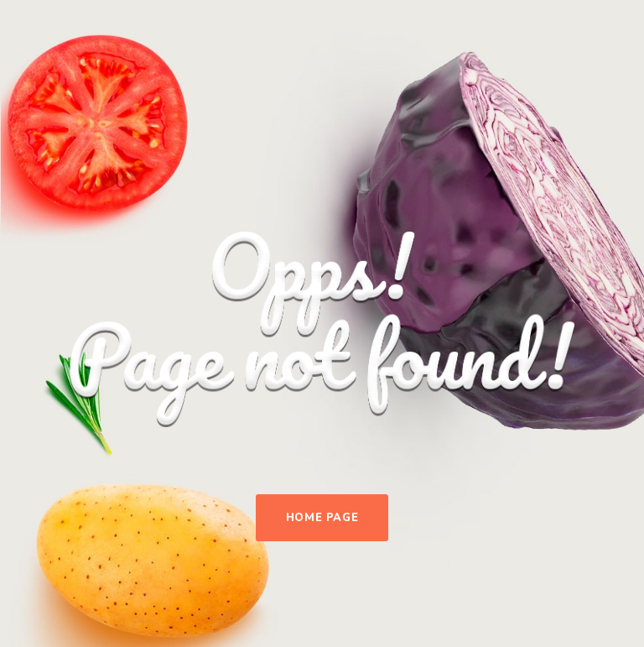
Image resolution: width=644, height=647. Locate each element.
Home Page (322, 518)
